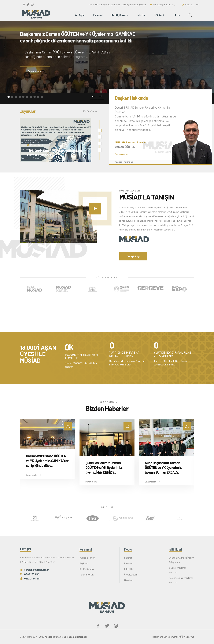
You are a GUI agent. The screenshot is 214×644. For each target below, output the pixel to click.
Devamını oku (35, 76)
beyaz (187, 637)
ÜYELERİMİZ (107, 507)
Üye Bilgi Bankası (120, 15)
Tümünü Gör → (90, 111)
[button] (9, 97)
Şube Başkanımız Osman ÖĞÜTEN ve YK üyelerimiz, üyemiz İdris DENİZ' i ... (104, 467)
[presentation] (94, 96)
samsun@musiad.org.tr (165, 4)
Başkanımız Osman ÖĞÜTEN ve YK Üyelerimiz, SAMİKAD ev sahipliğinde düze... (47, 461)
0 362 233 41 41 (192, 4)
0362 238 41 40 (32, 581)
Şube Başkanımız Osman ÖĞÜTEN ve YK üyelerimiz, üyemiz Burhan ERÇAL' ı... (163, 467)
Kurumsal (98, 15)
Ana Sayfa (80, 15)
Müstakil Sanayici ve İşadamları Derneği (66, 637)
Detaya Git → (121, 154)
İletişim (176, 15)
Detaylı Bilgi (133, 256)
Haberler (141, 15)
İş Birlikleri (159, 15)
